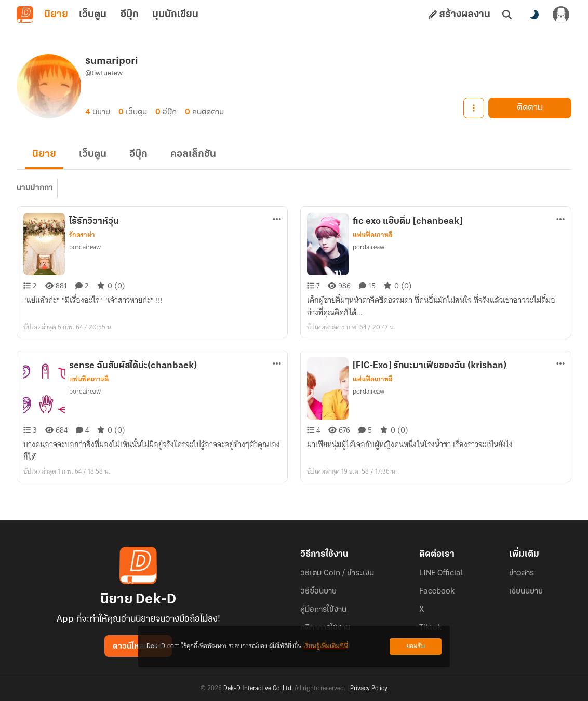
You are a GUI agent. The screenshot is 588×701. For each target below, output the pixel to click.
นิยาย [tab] (56, 15)
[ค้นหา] (507, 15)
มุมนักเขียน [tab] (175, 15)
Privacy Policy (369, 689)
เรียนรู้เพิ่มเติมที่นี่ (326, 646)
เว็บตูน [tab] (93, 15)
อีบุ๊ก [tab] (130, 15)
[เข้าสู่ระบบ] (561, 15)
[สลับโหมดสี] (534, 15)
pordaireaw (85, 247)
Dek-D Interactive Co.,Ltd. (258, 689)
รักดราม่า (82, 235)
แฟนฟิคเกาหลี (373, 235)
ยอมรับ (416, 646)
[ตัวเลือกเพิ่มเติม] (277, 219)
